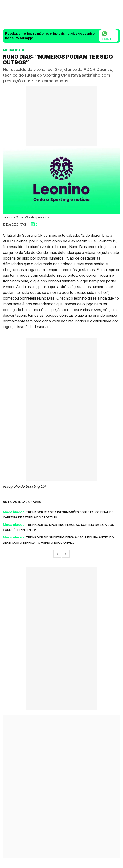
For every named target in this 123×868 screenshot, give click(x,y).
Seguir (107, 35)
